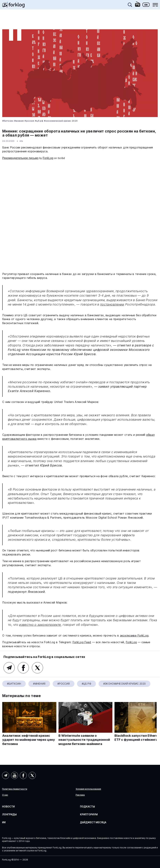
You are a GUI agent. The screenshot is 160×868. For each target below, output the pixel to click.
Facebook (23, 668)
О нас (5, 795)
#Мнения (19, 121)
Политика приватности (15, 789)
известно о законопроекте (40, 625)
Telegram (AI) (6, 775)
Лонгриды (9, 814)
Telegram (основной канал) (9, 668)
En (146, 5)
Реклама (80, 795)
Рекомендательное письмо (20, 158)
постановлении (112, 304)
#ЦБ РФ (39, 121)
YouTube (15, 775)
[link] (13, 6)
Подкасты (87, 806)
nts (21, 141)
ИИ (4, 822)
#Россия (29, 121)
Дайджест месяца (93, 822)
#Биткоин (8, 121)
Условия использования (88, 789)
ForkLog (48, 158)
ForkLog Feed (82, 642)
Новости (8, 806)
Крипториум (89, 814)
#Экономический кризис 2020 (61, 121)
